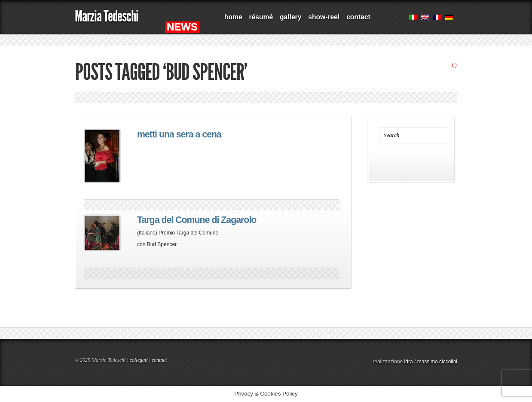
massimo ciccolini (437, 362)
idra (409, 362)
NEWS (182, 27)
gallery (290, 17)
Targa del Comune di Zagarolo (197, 220)
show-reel (324, 17)
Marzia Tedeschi (107, 16)
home (233, 17)
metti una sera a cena (179, 134)
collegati (139, 360)
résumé (261, 17)
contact (358, 17)
